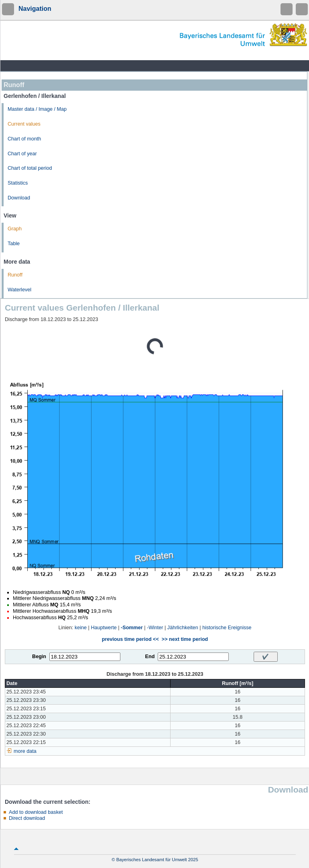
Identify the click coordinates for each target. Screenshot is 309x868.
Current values (24, 124)
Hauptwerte (104, 628)
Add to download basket (36, 812)
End (150, 657)
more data (25, 751)
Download (19, 198)
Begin (39, 657)
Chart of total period (30, 168)
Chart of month (24, 139)
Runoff (15, 275)
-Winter (155, 628)
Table (14, 244)
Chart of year (22, 154)
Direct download (27, 818)
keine (81, 628)
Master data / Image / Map (37, 109)
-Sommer (132, 628)
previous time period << (130, 639)
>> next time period (185, 639)
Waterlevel (19, 290)
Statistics (18, 183)
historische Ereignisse (227, 628)
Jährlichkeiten (183, 628)
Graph (15, 229)
